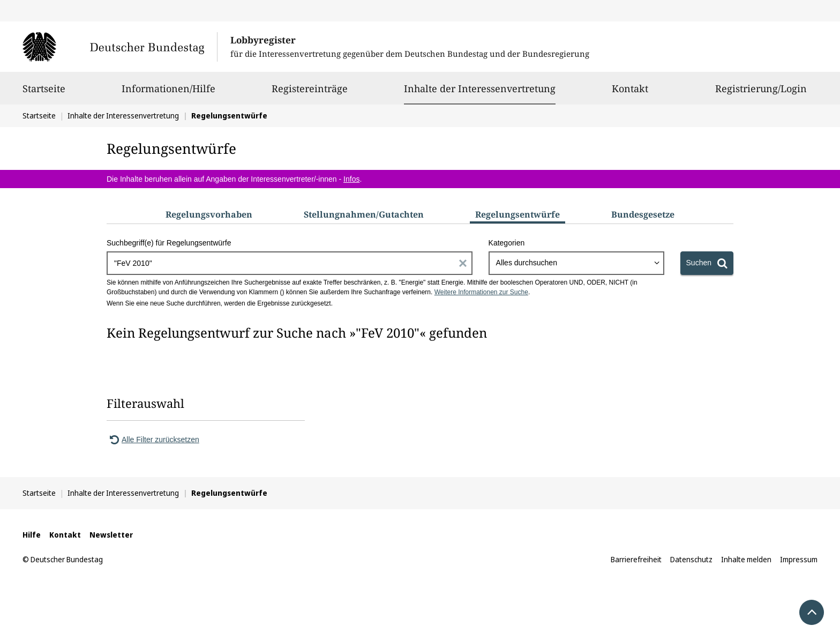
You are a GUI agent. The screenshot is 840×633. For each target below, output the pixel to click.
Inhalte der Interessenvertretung (480, 88)
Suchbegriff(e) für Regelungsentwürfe (169, 243)
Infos (351, 179)
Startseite (44, 93)
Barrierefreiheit (636, 559)
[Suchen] (707, 263)
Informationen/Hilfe (168, 93)
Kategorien (507, 243)
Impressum (799, 559)
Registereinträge (310, 93)
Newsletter (111, 535)
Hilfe (32, 535)
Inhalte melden (746, 559)
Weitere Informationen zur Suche (481, 292)
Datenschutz (691, 559)
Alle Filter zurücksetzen (153, 440)
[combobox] (576, 263)
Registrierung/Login (761, 93)
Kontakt (630, 93)
